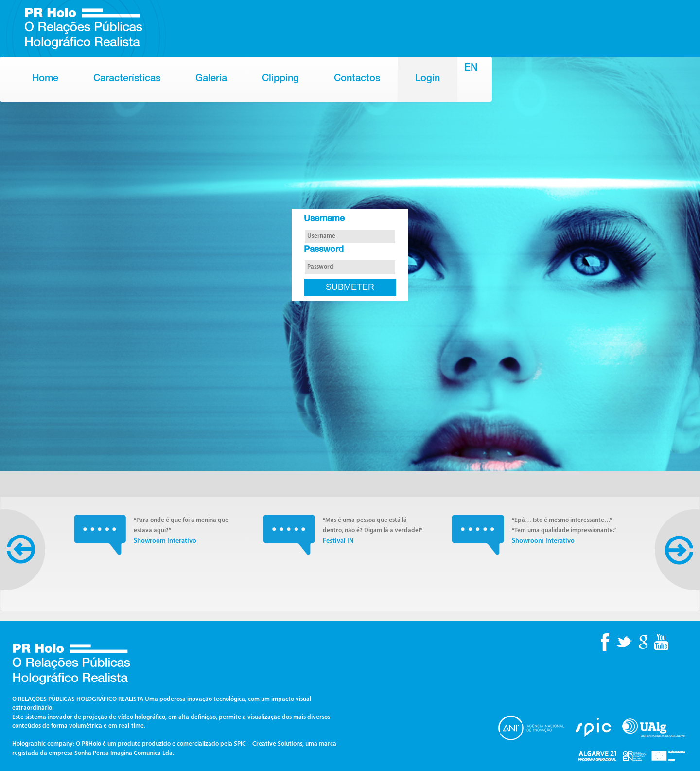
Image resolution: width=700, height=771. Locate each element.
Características (127, 79)
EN (471, 69)
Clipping (280, 79)
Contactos (357, 79)
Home (45, 79)
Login (428, 79)
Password (324, 250)
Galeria (211, 79)
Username (324, 219)
